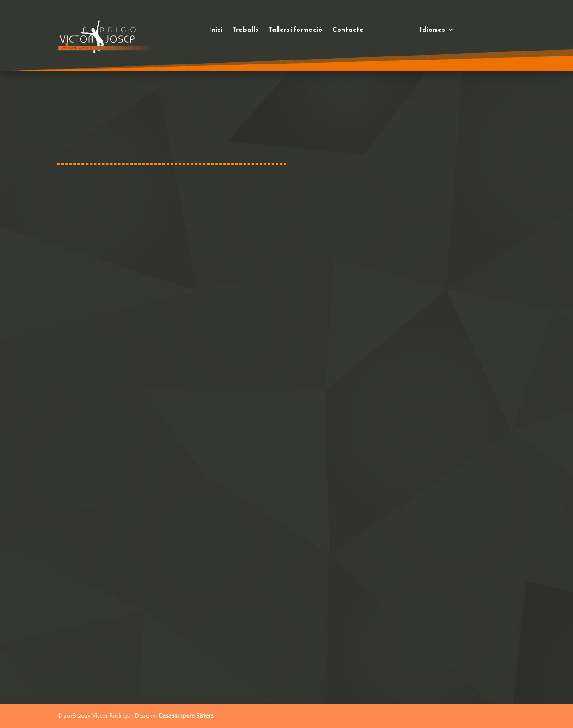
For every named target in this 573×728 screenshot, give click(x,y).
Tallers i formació (295, 30)
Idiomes (432, 30)
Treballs (245, 30)
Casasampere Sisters (186, 715)
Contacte (348, 30)
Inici (216, 30)
